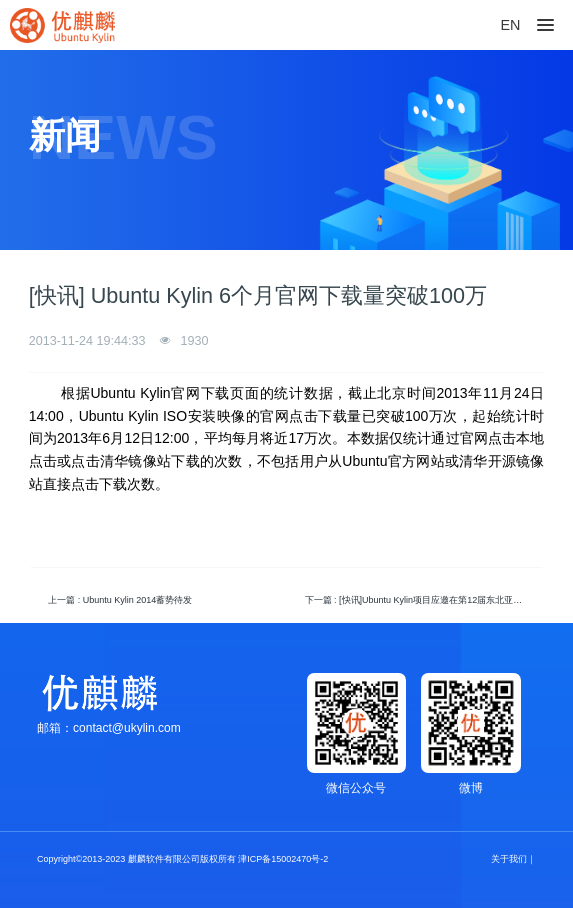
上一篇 (120, 600)
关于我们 (509, 859)
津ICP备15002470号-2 (283, 859)
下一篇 (420, 600)
